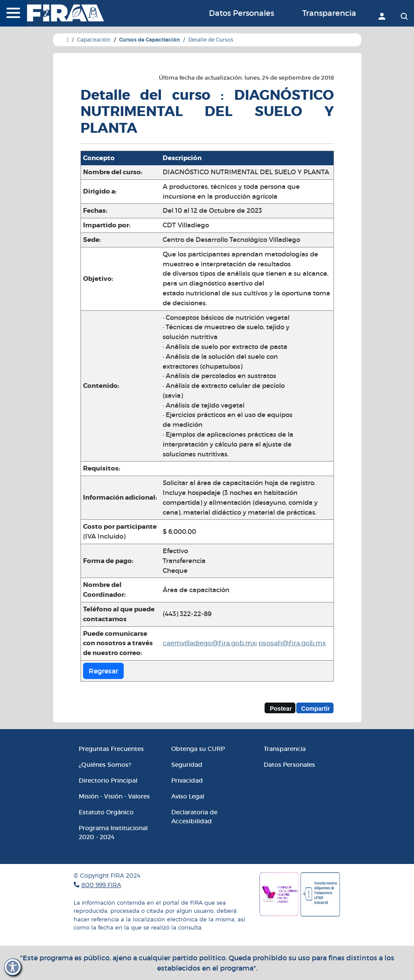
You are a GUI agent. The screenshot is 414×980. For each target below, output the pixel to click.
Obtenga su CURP (198, 749)
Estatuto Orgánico (106, 812)
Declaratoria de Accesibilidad (194, 817)
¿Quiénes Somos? (105, 765)
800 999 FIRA (101, 885)
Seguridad (187, 765)
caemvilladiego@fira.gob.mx (209, 643)
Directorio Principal (108, 780)
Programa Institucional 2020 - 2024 (113, 833)
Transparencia (329, 13)
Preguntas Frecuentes (111, 749)
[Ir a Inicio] (68, 40)
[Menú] (13, 14)
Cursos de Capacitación (149, 40)
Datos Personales (241, 13)
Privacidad (187, 780)
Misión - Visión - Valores (114, 796)
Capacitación (94, 40)
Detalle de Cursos (211, 40)
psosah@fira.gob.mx (292, 643)
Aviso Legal (188, 796)
